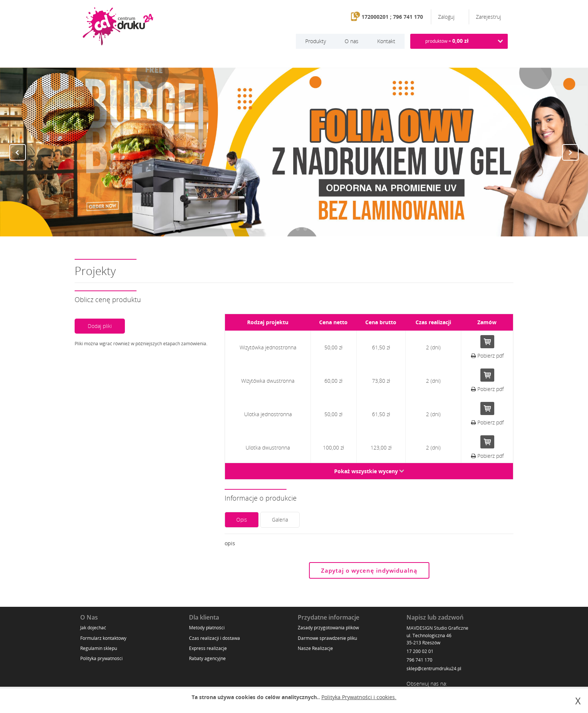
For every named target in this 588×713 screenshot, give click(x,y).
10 (320, 229)
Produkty (316, 41)
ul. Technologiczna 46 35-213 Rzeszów (429, 639)
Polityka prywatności (101, 658)
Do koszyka (487, 342)
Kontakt (386, 41)
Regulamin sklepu (99, 648)
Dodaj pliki (100, 326)
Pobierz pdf (487, 356)
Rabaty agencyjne (207, 658)
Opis (242, 520)
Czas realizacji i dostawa (214, 638)
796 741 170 (419, 660)
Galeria (280, 520)
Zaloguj (447, 17)
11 (328, 229)
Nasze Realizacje (315, 648)
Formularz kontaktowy (103, 638)
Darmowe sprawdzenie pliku (327, 638)
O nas (352, 41)
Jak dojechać (93, 628)
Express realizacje (208, 648)
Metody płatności (207, 628)
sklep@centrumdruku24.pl (434, 669)
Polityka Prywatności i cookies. (359, 697)
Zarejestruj (488, 17)
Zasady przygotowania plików (328, 628)
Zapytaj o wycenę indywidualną (369, 570)
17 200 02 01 (420, 651)
